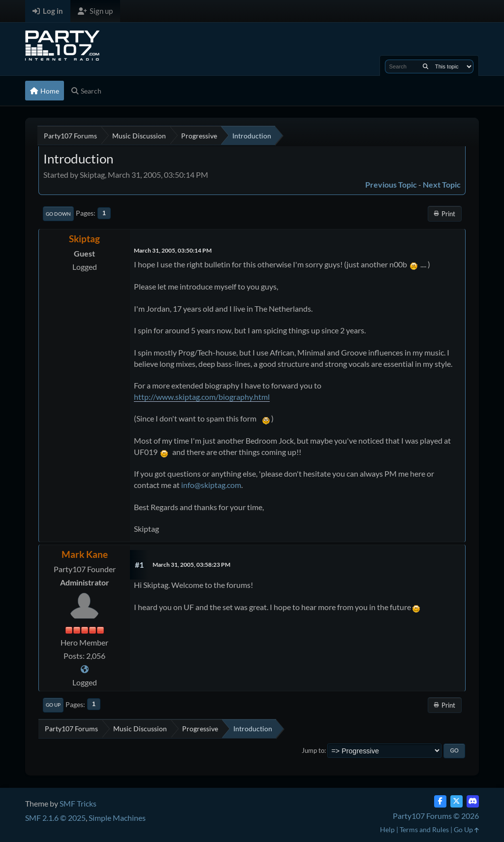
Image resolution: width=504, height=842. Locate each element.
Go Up (53, 705)
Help (387, 829)
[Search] (425, 66)
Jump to (313, 750)
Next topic (442, 184)
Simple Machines (117, 818)
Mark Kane (85, 554)
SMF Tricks (78, 803)
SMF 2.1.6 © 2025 (55, 818)
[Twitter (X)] (457, 801)
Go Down (58, 214)
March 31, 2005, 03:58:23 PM (191, 565)
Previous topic (391, 184)
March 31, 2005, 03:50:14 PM (173, 250)
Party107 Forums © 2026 (436, 816)
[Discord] (473, 801)
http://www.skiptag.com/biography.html (202, 397)
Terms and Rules (424, 829)
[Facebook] (440, 801)
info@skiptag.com (211, 485)
